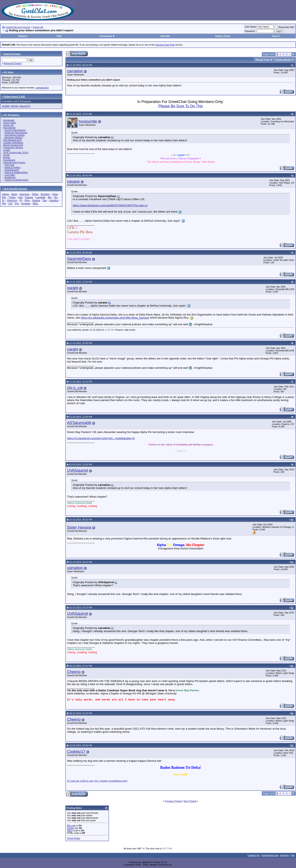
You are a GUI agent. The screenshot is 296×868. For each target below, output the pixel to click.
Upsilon (54, 200)
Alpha (5, 194)
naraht (73, 288)
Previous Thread (174, 801)
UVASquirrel (78, 470)
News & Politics (12, 167)
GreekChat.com (270, 855)
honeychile (88, 121)
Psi (17, 204)
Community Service (13, 147)
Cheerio (74, 672)
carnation (75, 71)
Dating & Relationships (16, 172)
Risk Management (13, 140)
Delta (35, 194)
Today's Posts (223, 36)
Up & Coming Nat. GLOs (16, 152)
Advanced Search (13, 63)
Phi (4, 204)
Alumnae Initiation (14, 138)
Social (6, 155)
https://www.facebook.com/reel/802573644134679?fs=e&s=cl (110, 205)
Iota (20, 197)
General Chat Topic (165, 45)
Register (23, 36)
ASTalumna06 (79, 423)
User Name (251, 27)
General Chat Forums (14, 162)
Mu (50, 197)
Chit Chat (9, 165)
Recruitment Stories (15, 135)
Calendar (165, 36)
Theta (12, 197)
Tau (45, 200)
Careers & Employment (16, 180)
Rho (27, 200)
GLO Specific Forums (15, 189)
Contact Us (254, 855)
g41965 (6, 106)
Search (276, 36)
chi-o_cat (75, 388)
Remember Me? (285, 27)
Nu (56, 197)
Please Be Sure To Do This (181, 106)
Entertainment (12, 170)
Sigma (36, 200)
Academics (10, 177)
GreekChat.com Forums (18, 27)
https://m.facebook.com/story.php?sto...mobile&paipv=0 (101, 438)
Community (107, 36)
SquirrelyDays (79, 259)
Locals (7, 150)
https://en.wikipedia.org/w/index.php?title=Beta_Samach (115, 318)
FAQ (59, 36)
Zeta (55, 194)
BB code (71, 826)
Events (7, 157)
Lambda (40, 197)
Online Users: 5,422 (14, 97)
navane (73, 181)
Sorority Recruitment (15, 130)
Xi (3, 200)
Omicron (12, 200)
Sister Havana (79, 527)
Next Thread (190, 801)
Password (250, 31)
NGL (35, 204)
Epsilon (45, 194)
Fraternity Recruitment (16, 133)
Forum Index (10, 123)
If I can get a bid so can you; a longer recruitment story (97, 781)
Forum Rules (74, 838)
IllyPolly (14, 106)
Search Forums (12, 54)
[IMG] (70, 831)
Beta (14, 194)
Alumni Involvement (13, 145)
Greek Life (38, 27)
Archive (285, 855)
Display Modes (283, 60)
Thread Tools (263, 60)
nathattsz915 (42, 88)
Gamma (24, 194)
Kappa (29, 197)
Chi (10, 204)
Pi (21, 200)
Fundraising (9, 160)
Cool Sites (10, 175)
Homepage (9, 120)
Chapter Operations (13, 143)
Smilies (71, 828)
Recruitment (9, 128)
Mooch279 (25, 106)
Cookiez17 (76, 751)
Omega (26, 204)
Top (293, 855)
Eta (4, 197)
